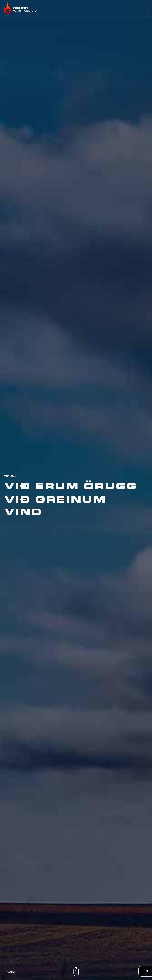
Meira (11, 972)
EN (146, 971)
